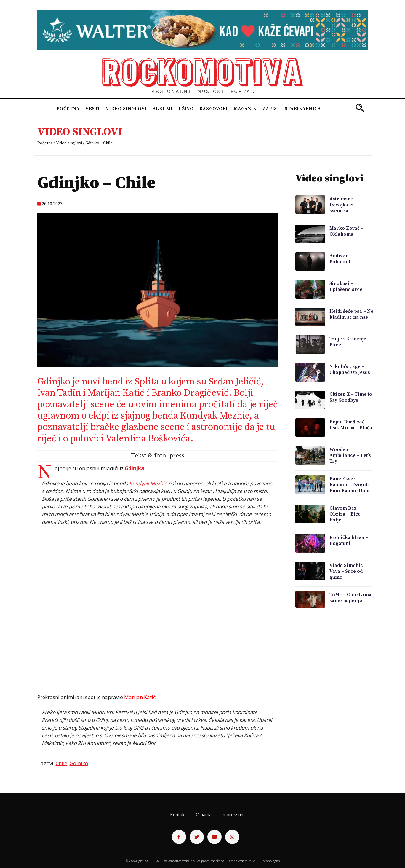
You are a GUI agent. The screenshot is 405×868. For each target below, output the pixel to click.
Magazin (245, 109)
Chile (61, 763)
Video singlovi (126, 109)
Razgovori (214, 109)
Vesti (93, 109)
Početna (68, 109)
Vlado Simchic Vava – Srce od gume (346, 571)
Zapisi (271, 109)
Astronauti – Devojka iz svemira (344, 205)
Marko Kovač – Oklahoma (346, 231)
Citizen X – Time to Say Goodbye (351, 397)
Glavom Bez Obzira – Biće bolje (345, 514)
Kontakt (178, 814)
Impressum (233, 814)
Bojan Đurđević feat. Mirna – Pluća (351, 425)
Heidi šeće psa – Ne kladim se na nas (351, 314)
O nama (204, 814)
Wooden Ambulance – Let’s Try (350, 455)
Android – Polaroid (341, 259)
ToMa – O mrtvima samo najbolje (350, 598)
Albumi (163, 109)
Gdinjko (79, 763)
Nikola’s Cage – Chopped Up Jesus (350, 369)
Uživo (186, 109)
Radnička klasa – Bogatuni (349, 540)
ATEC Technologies (266, 861)
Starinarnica (303, 109)
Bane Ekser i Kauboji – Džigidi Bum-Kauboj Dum (349, 485)
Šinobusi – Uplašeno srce (346, 286)
